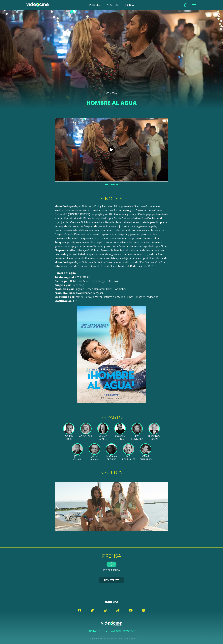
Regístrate (111, 580)
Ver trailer (111, 184)
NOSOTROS (113, 5)
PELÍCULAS (95, 5)
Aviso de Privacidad (123, 631)
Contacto (94, 631)
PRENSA (129, 5)
